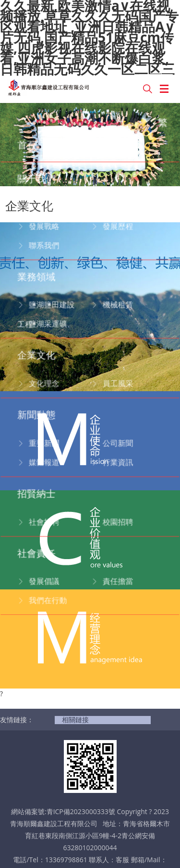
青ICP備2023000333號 (81, 742)
